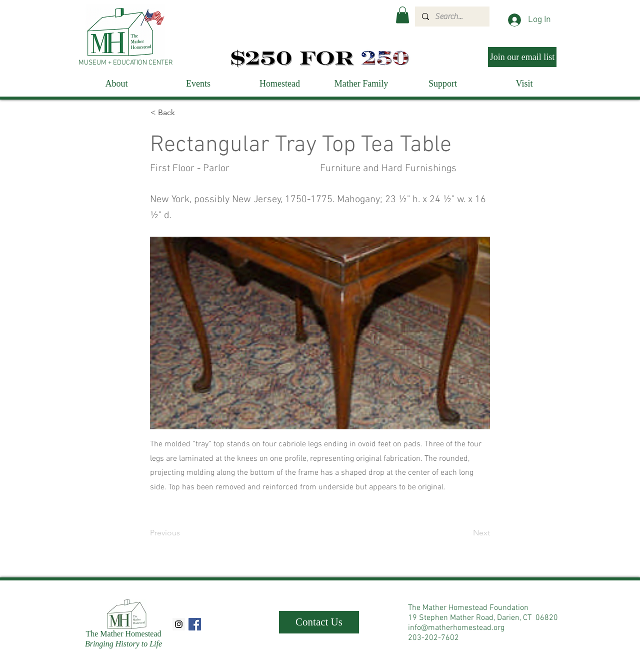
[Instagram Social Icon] (179, 624)
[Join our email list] (522, 57)
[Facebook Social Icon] (195, 624)
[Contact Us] (319, 622)
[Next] (465, 533)
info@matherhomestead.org (456, 628)
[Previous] (183, 533)
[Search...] (452, 17)
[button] (402, 15)
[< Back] (183, 113)
